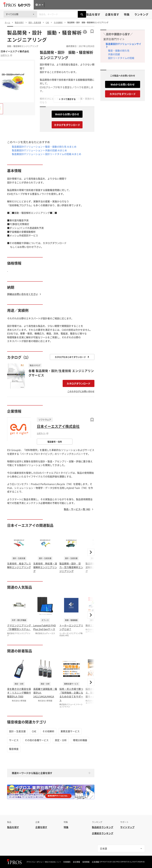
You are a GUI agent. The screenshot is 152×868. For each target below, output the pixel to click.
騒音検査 (14, 749)
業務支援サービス (70, 731)
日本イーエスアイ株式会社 (15, 51)
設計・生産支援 (17, 731)
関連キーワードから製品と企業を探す (32, 773)
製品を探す (93, 14)
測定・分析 (61, 740)
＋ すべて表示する (67, 99)
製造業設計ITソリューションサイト (123, 45)
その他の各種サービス (37, 740)
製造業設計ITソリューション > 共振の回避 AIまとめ (39, 150)
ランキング (141, 14)
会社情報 (76, 862)
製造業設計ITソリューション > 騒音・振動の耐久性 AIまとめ (44, 147)
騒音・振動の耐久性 (119, 50)
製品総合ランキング (103, 827)
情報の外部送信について (53, 862)
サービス (14, 740)
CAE (34, 731)
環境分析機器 (80, 740)
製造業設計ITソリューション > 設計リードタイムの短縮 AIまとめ (47, 154)
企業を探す (112, 14)
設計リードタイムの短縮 (121, 58)
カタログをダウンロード (67, 125)
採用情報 (86, 862)
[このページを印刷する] (85, 32)
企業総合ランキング (103, 833)
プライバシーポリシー (35, 862)
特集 (127, 14)
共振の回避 (114, 54)
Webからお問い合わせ (67, 114)
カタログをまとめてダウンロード (72, 357)
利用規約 (67, 862)
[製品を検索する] (82, 14)
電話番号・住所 (55, 442)
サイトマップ (127, 827)
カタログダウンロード (79, 383)
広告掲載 (95, 862)
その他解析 (48, 731)
